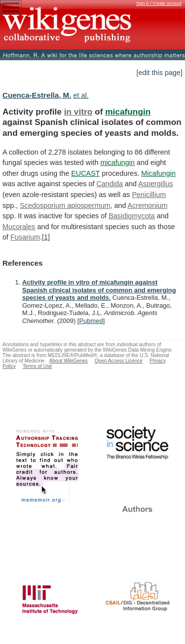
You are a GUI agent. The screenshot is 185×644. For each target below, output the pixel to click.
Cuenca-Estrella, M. (37, 95)
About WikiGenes (69, 361)
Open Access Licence (119, 361)
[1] (46, 237)
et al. (81, 95)
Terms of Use (37, 366)
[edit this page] (159, 73)
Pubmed (91, 321)
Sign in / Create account (159, 3)
